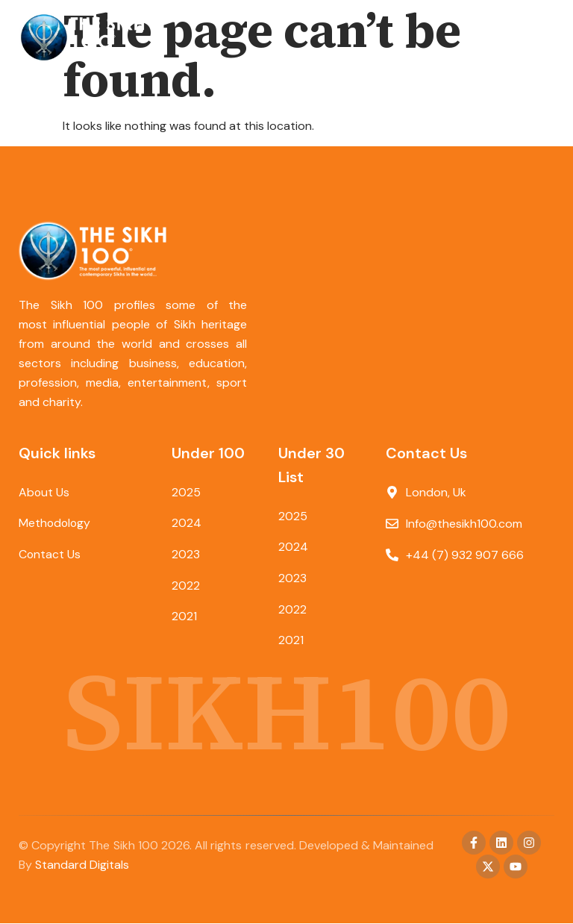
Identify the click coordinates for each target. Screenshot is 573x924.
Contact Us (50, 555)
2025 (186, 492)
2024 (187, 524)
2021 (184, 618)
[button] (541, 37)
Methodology (56, 524)
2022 (186, 586)
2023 (186, 555)
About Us (44, 492)
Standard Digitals (82, 865)
